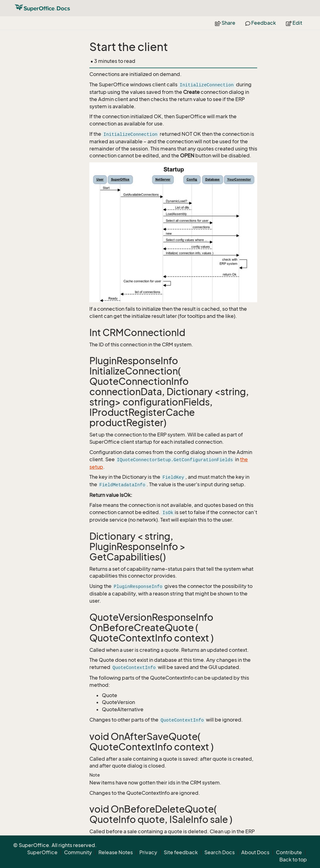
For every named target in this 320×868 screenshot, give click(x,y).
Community (78, 852)
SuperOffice (42, 852)
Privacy (148, 852)
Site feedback (181, 852)
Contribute (289, 852)
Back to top (293, 860)
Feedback (261, 23)
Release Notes (116, 852)
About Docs (255, 852)
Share (225, 23)
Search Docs (220, 852)
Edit (294, 23)
